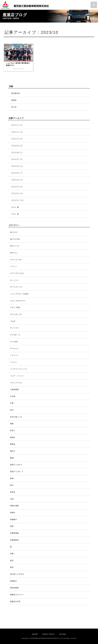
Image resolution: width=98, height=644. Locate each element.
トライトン (14, 355)
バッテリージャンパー (19, 369)
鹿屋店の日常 (15, 602)
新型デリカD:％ (16, 465)
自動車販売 (14, 540)
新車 (12, 478)
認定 (12, 560)
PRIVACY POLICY (49, 634)
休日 (12, 410)
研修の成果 (14, 506)
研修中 (13, 513)
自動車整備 (14, 533)
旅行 (12, 485)
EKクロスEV (15, 239)
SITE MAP (63, 634)
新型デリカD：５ (17, 472)
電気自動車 (14, 588)
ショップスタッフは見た (20, 294)
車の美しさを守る (17, 574)
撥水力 (13, 451)
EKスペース (15, 246)
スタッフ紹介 (15, 307)
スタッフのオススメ (18, 301)
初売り (13, 431)
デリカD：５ (15, 335)
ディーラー (14, 328)
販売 (12, 567)
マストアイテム (16, 383)
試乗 (12, 554)
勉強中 (13, 437)
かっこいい (14, 280)
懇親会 (13, 444)
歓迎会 (13, 492)
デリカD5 (14, 342)
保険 (12, 424)
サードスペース (16, 287)
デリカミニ (14, 348)
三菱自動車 (14, 389)
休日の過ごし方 (16, 417)
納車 (12, 526)
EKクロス (14, 232)
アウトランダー (16, 260)
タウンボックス (16, 314)
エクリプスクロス (17, 273)
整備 (12, 458)
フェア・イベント (17, 376)
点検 (12, 499)
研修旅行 (14, 519)
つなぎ (13, 321)
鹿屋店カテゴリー (17, 595)
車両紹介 (14, 581)
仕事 (12, 403)
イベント (14, 266)
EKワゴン (14, 253)
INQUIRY (35, 634)
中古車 (13, 396)
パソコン (14, 362)
